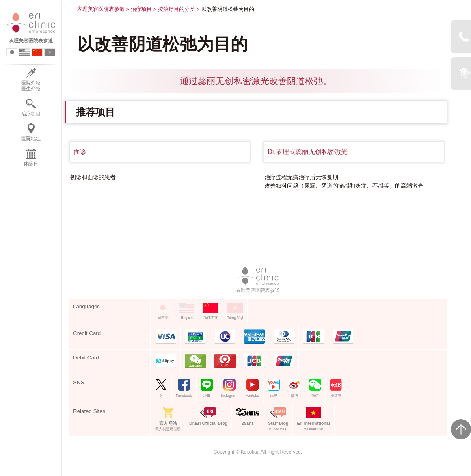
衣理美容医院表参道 (101, 9)
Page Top (461, 429)
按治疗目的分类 (176, 9)
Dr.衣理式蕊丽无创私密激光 (307, 152)
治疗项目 (141, 9)
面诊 (80, 152)
